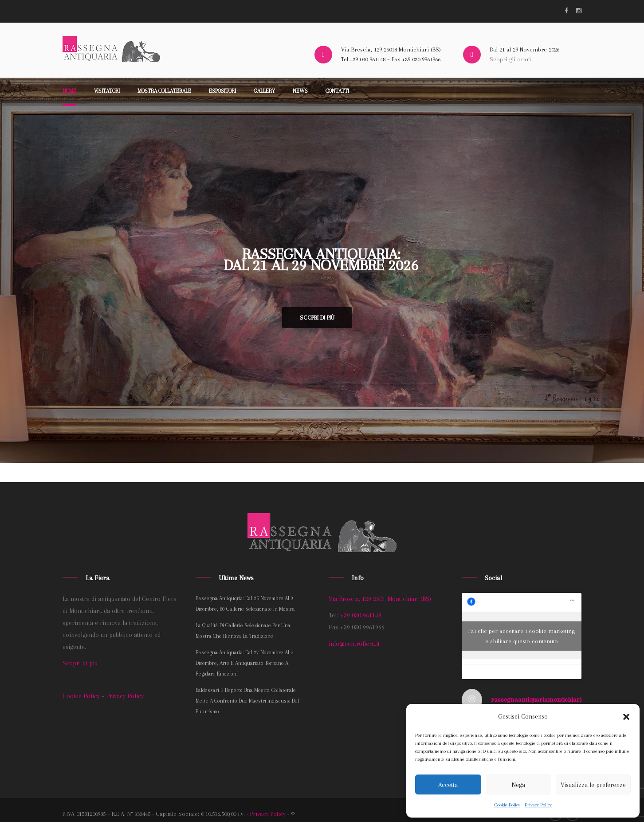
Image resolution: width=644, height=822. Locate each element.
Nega (518, 785)
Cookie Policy (507, 805)
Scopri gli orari (510, 59)
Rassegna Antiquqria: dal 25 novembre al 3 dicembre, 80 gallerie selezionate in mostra (245, 604)
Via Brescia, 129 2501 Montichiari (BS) (380, 599)
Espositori (222, 91)
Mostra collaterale (164, 91)
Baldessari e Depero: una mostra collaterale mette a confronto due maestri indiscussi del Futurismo (247, 701)
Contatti (337, 91)
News (300, 91)
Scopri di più (317, 318)
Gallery (264, 91)
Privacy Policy (538, 805)
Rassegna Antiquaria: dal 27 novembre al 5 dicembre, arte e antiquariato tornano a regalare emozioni (244, 663)
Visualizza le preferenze (593, 785)
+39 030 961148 (361, 615)
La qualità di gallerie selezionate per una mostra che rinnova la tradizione (243, 631)
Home (69, 91)
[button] (626, 717)
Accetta (448, 785)
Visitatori (107, 91)
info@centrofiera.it (354, 644)
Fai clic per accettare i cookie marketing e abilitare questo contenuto (522, 636)
